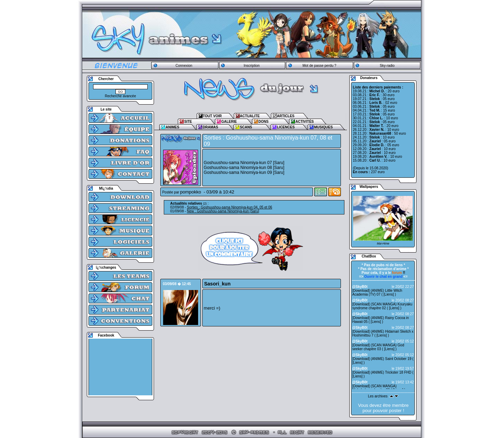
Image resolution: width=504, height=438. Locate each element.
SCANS (246, 127)
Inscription (252, 66)
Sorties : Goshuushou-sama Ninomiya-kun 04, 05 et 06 (229, 207)
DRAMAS (210, 127)
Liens (389, 294)
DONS (263, 122)
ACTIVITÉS (304, 122)
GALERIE (229, 122)
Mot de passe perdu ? (319, 66)
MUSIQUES (323, 127)
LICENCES (286, 127)
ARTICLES (286, 116)
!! (399, 273)
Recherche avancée (121, 96)
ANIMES (172, 127)
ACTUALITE (250, 116)
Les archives (378, 396)
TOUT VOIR (212, 116)
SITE (188, 122)
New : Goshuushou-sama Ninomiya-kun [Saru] (223, 211)
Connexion (184, 66)
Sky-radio (387, 66)
